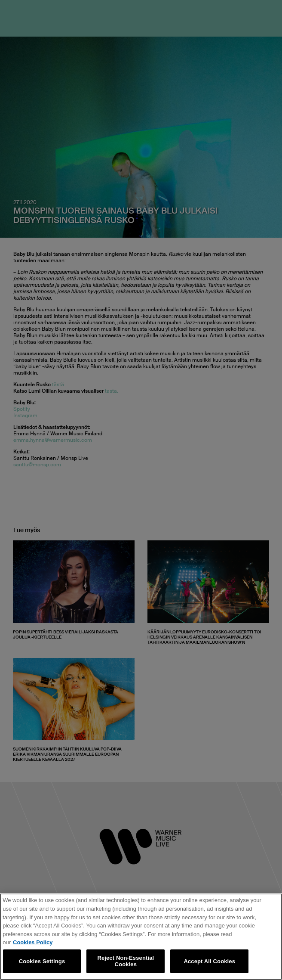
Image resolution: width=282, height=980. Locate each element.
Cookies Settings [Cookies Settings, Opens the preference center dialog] (42, 961)
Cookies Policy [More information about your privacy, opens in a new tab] (33, 942)
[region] (141, 937)
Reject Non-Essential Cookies (126, 961)
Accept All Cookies (209, 961)
